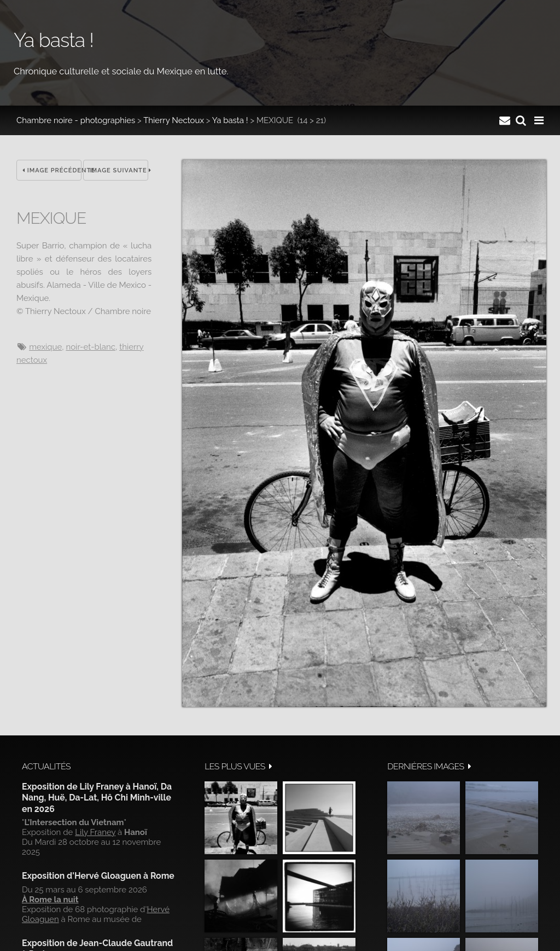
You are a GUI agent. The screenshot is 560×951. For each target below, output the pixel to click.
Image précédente (52, 170)
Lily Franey (95, 832)
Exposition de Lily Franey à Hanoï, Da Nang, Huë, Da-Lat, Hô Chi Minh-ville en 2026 (97, 798)
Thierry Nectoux (174, 120)
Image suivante (119, 170)
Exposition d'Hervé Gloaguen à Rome (98, 876)
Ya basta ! (230, 120)
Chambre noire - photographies (76, 120)
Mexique (45, 347)
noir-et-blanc (91, 347)
